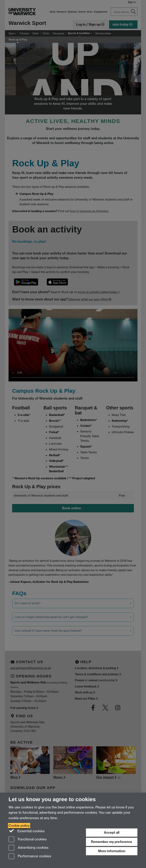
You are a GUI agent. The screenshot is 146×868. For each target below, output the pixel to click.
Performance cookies (30, 856)
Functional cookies (28, 840)
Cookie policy (19, 826)
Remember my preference (112, 842)
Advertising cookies (29, 848)
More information (112, 851)
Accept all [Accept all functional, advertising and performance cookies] (112, 832)
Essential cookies (27, 831)
